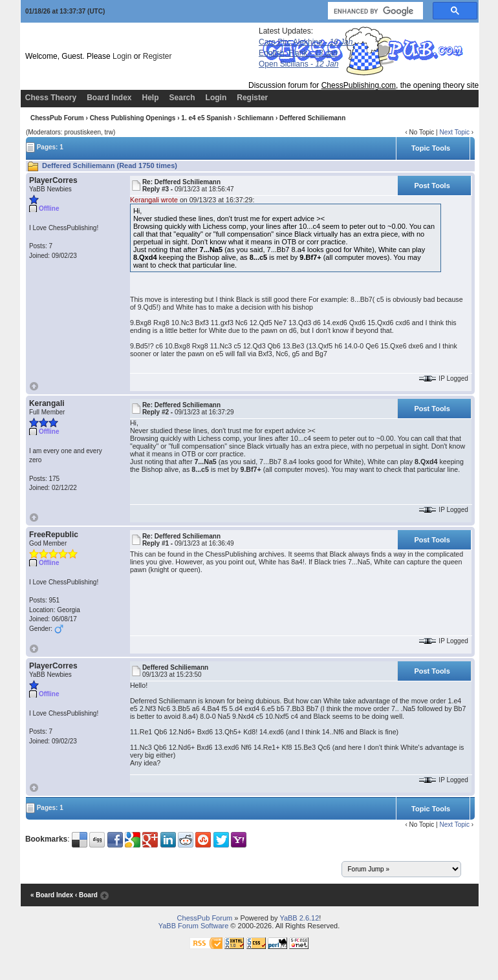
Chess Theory (51, 98)
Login (122, 56)
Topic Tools (431, 148)
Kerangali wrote (154, 200)
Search (182, 98)
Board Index (109, 98)
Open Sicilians (298, 64)
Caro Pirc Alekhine (306, 42)
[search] (374, 11)
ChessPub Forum (57, 118)
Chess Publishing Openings (133, 118)
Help (151, 98)
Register (157, 56)
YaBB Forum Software (194, 926)
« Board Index (52, 895)
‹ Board (86, 895)
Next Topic (454, 132)
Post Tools (432, 186)
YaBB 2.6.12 (299, 918)
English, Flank (298, 53)
